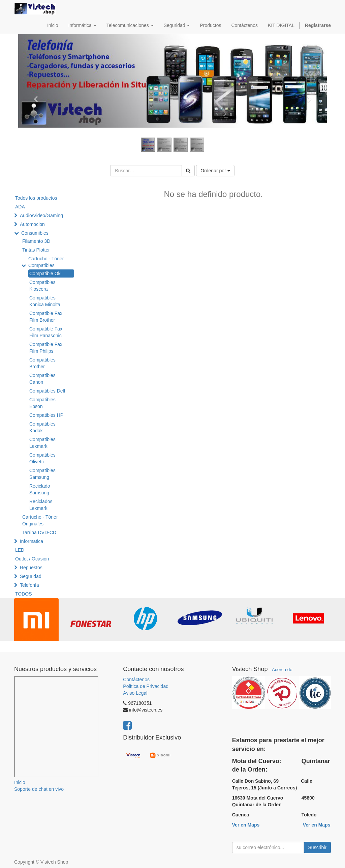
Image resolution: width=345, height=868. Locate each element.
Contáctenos (136, 679)
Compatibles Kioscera (42, 286)
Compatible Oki (45, 273)
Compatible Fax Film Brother (46, 317)
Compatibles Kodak (42, 427)
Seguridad (31, 576)
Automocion (32, 224)
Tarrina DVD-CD (39, 532)
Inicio (20, 782)
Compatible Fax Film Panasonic (46, 332)
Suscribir (317, 847)
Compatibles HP (46, 415)
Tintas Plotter (36, 250)
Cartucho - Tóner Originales (40, 520)
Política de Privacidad (146, 686)
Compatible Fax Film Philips (46, 348)
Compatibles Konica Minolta (45, 301)
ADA (20, 207)
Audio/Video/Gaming (41, 215)
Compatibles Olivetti (42, 458)
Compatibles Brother (42, 363)
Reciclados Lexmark (41, 505)
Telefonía (29, 585)
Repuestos (31, 568)
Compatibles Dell (47, 391)
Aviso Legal (135, 693)
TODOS (24, 594)
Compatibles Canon (42, 379)
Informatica (32, 541)
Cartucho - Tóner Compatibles (46, 262)
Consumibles (35, 233)
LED (20, 550)
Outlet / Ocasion (32, 559)
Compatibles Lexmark (42, 443)
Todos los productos (36, 198)
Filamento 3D (36, 241)
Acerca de (282, 670)
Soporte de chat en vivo (39, 789)
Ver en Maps (246, 825)
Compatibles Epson (42, 403)
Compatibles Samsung (42, 474)
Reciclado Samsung (40, 489)
